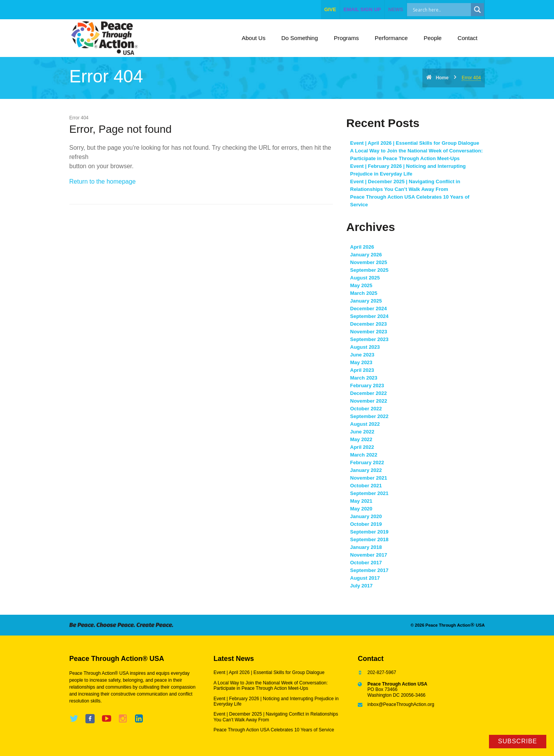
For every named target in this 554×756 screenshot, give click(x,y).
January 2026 (366, 255)
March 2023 (364, 378)
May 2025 (361, 285)
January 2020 (366, 516)
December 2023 (368, 324)
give (330, 9)
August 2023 (365, 347)
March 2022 (364, 455)
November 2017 (369, 555)
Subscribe (518, 741)
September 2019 (369, 532)
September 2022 (369, 416)
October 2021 (366, 486)
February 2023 (367, 386)
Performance (391, 38)
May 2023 (361, 362)
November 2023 (369, 332)
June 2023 (362, 355)
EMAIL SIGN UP (362, 9)
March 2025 (364, 293)
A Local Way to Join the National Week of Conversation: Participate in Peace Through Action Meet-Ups (271, 686)
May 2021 (361, 501)
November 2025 (369, 262)
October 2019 (366, 524)
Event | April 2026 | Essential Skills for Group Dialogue (415, 143)
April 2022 (362, 447)
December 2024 (368, 309)
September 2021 (369, 493)
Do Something (300, 38)
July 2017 (361, 586)
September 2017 (369, 570)
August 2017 (365, 578)
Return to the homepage (103, 181)
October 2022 (366, 409)
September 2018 (369, 539)
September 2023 (369, 339)
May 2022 (361, 439)
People (433, 38)
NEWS (396, 9)
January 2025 (366, 301)
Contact (467, 38)
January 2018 (366, 547)
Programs (346, 38)
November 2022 (369, 401)
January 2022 (366, 470)
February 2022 (367, 462)
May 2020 (361, 509)
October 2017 (366, 563)
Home (442, 78)
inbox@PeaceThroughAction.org (401, 704)
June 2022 (362, 432)
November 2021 (369, 478)
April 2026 (362, 247)
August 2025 (365, 278)
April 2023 (362, 370)
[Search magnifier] (477, 10)
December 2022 (368, 393)
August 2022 (365, 424)
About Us (254, 38)
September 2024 (369, 316)
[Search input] (447, 10)
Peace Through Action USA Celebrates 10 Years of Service (274, 730)
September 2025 (369, 270)
